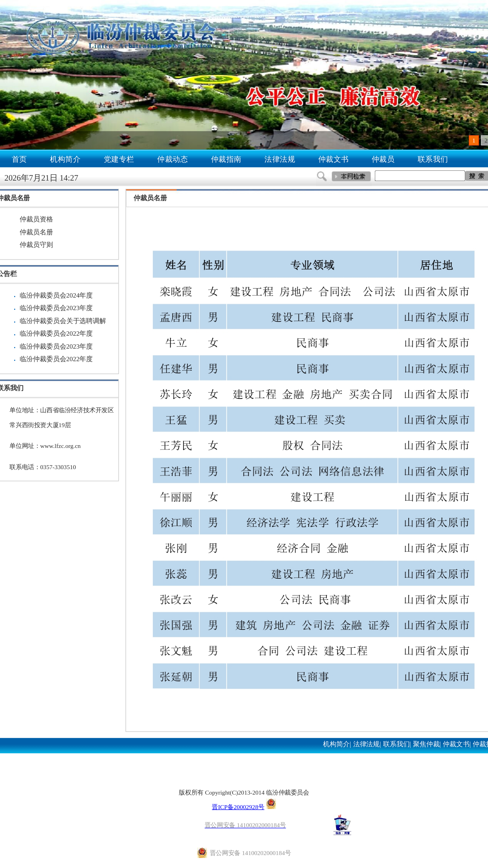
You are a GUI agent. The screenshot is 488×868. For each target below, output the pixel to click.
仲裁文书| (457, 744)
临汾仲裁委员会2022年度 (56, 334)
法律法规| (367, 744)
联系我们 (433, 159)
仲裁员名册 (36, 232)
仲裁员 (383, 159)
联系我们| (397, 744)
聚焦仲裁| (427, 744)
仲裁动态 (172, 159)
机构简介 (65, 159)
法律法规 (280, 159)
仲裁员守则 (36, 245)
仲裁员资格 (36, 219)
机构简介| (337, 744)
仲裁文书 (334, 159)
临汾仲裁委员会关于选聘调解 (63, 321)
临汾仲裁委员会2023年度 (56, 308)
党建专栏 (119, 159)
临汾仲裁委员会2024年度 (56, 295)
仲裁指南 (226, 159)
